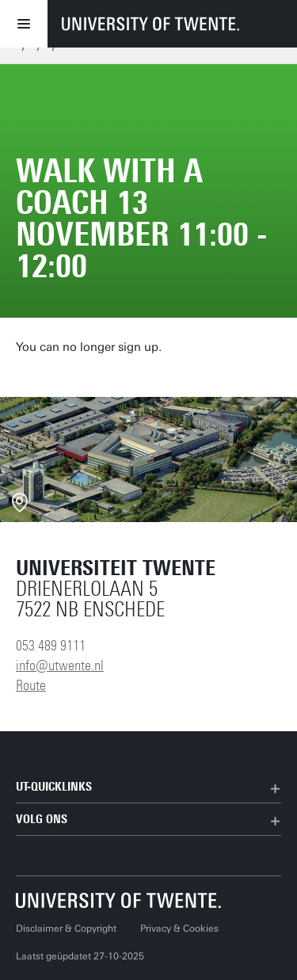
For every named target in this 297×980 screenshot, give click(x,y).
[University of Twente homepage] (150, 24)
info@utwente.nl (60, 665)
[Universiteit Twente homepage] (119, 900)
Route (31, 685)
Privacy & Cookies (179, 929)
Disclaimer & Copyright (66, 929)
